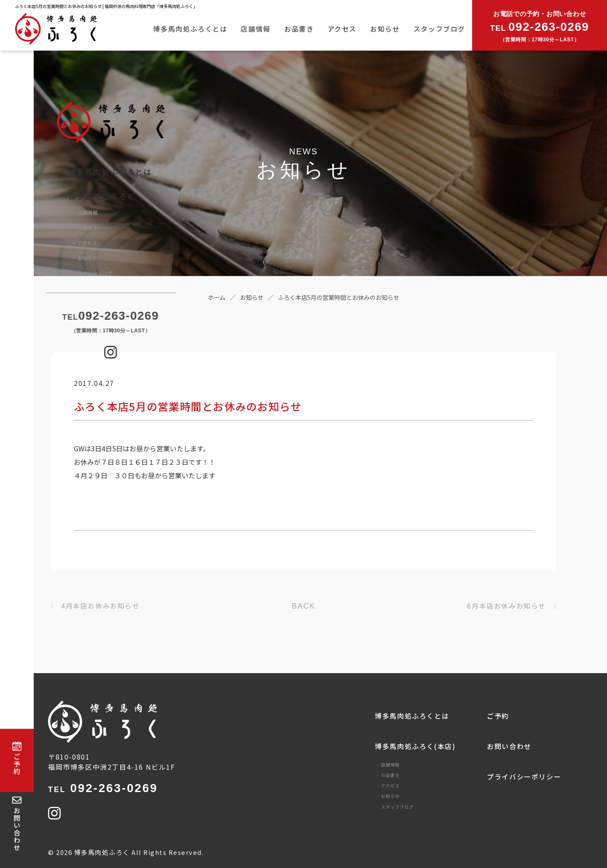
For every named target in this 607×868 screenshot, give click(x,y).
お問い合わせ (509, 746)
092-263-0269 (103, 788)
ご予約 (498, 716)
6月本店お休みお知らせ (506, 606)
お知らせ (385, 29)
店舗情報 (255, 29)
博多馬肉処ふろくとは (190, 29)
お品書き (299, 29)
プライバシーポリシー (524, 776)
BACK (303, 606)
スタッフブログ (439, 29)
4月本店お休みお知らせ (101, 606)
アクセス (342, 29)
